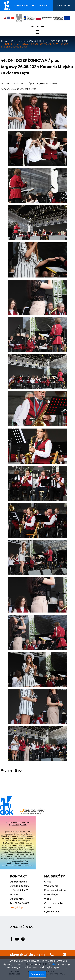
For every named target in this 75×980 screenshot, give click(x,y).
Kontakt (49, 907)
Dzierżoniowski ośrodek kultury (31, 6)
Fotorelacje (51, 895)
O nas (48, 882)
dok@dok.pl (17, 907)
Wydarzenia (51, 886)
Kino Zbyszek (64, 6)
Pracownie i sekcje (55, 890)
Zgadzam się (37, 974)
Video (48, 899)
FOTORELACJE (59, 41)
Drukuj (9, 771)
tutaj (53, 965)
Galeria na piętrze (55, 903)
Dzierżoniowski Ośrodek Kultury (29, 41)
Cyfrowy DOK (52, 912)
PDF (21, 771)
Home (5, 41)
